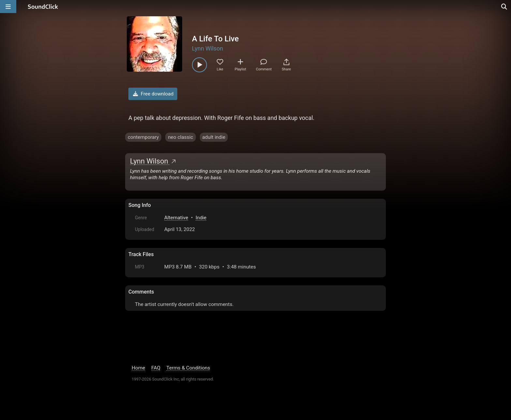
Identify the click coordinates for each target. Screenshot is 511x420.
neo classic (180, 137)
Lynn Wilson (208, 48)
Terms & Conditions (188, 368)
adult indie (214, 137)
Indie (201, 218)
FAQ (156, 368)
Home (138, 368)
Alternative (176, 218)
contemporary (143, 137)
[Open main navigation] (8, 7)
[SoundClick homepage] (43, 7)
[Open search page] (504, 7)
